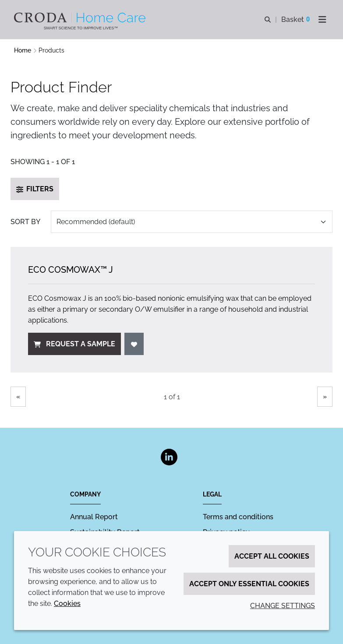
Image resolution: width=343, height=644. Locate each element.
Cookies (67, 604)
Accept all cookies (272, 556)
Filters (35, 189)
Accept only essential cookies (249, 584)
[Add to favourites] (134, 344)
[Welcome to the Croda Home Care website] (81, 18)
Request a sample (74, 344)
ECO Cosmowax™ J (71, 270)
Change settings (283, 606)
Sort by (25, 222)
